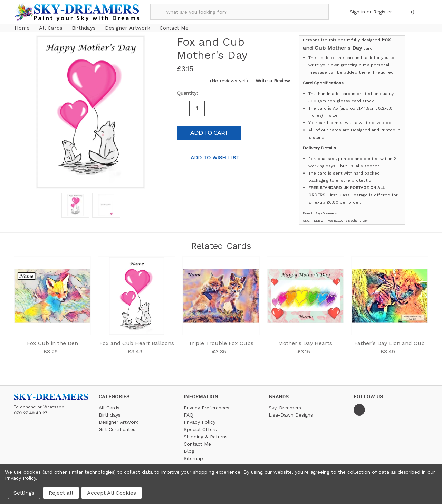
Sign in (357, 12)
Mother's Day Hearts (305, 340)
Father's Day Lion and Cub (390, 340)
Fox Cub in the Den (52, 340)
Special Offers (200, 426)
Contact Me (174, 28)
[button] (270, 77)
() (409, 11)
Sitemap (193, 455)
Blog (189, 448)
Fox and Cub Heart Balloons (137, 340)
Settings (24, 493)
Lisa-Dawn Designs (291, 411)
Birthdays (84, 28)
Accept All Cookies (112, 493)
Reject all (61, 493)
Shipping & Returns (206, 433)
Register (383, 12)
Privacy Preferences (206, 404)
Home (22, 28)
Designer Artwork (128, 28)
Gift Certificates (117, 426)
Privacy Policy (200, 419)
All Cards (51, 28)
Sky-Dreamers (285, 404)
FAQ (189, 411)
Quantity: (187, 90)
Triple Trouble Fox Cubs (221, 340)
